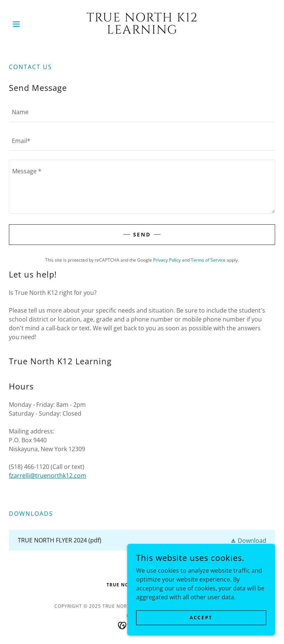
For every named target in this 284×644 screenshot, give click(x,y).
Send (142, 234)
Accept (201, 618)
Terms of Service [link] (208, 260)
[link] (142, 31)
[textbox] (142, 112)
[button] (29, 24)
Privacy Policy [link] (167, 260)
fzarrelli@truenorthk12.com (48, 476)
